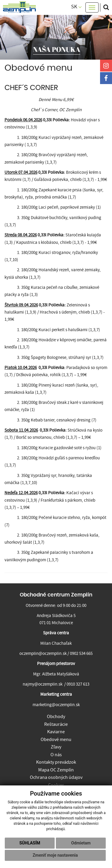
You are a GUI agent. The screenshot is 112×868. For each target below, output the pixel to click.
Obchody (56, 717)
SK (76, 7)
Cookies (56, 785)
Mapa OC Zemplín (56, 770)
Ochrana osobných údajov (56, 777)
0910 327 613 (78, 684)
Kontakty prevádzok (56, 762)
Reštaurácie (56, 724)
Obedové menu (56, 740)
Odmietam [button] (81, 843)
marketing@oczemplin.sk (56, 705)
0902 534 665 (81, 654)
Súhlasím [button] (30, 843)
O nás (56, 755)
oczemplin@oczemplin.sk (43, 654)
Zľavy (56, 747)
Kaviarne (56, 732)
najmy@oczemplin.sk (43, 684)
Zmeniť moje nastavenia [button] (55, 855)
